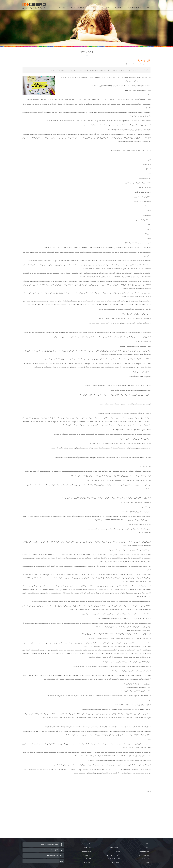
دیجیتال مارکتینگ (117, 8)
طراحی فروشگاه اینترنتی (134, 8)
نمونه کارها (81, 8)
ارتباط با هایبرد (61, 8)
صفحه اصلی (147, 8)
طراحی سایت (105, 8)
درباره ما (72, 8)
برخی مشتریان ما (94, 8)
